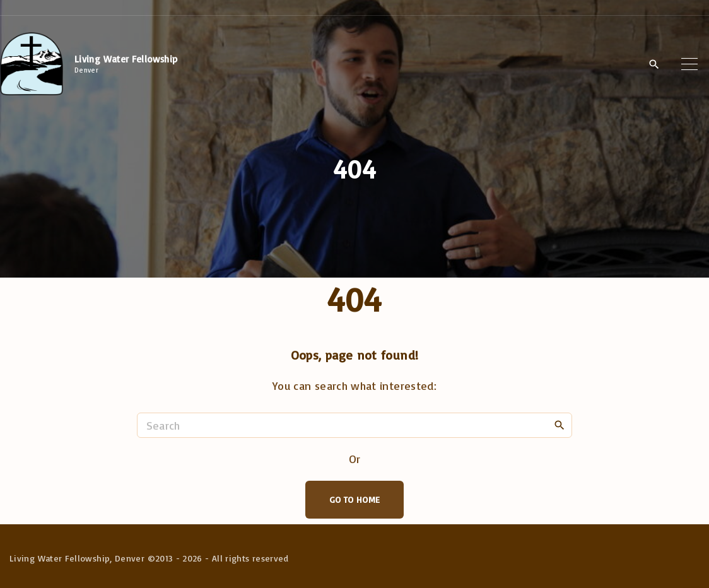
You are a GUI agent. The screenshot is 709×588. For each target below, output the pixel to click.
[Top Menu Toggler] (689, 64)
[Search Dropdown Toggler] (654, 64)
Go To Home (355, 499)
